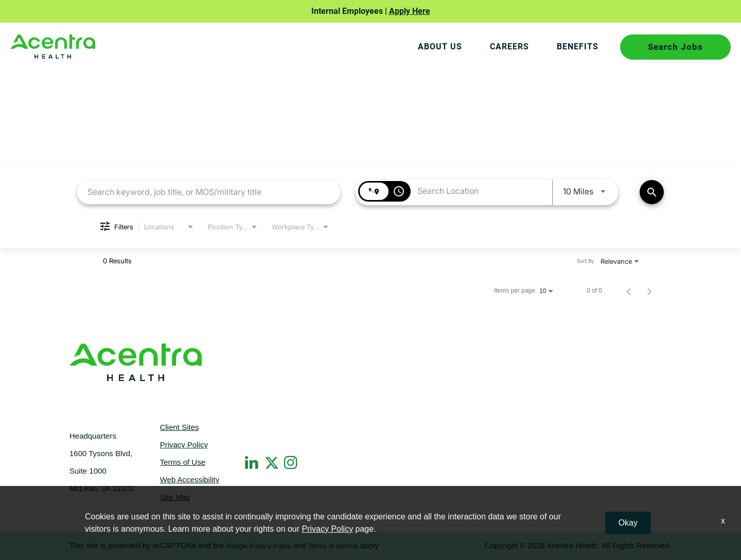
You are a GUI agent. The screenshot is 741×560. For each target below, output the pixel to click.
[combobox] (209, 192)
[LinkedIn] (253, 462)
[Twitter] (272, 461)
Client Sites (180, 427)
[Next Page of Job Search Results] (649, 291)
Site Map (175, 497)
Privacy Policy (184, 445)
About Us (437, 47)
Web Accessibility (190, 480)
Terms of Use (183, 462)
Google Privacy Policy (258, 546)
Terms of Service (333, 546)
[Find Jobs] (652, 192)
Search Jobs (675, 47)
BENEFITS (577, 47)
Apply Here (410, 11)
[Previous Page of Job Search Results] (629, 291)
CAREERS (508, 47)
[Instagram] (292, 462)
